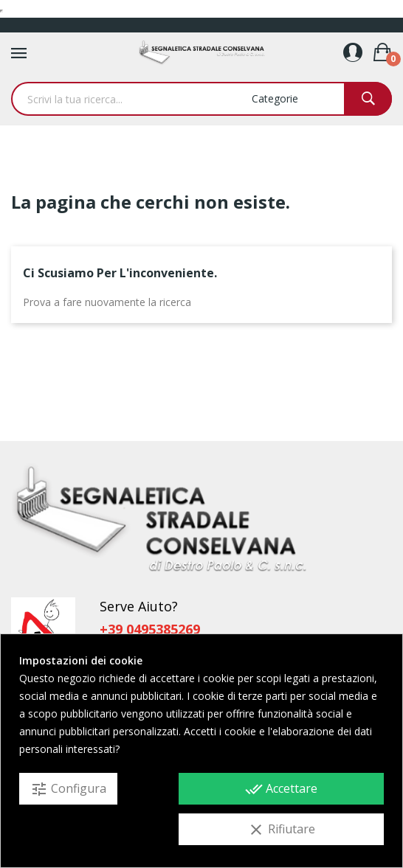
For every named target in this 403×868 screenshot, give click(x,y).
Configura (68, 789)
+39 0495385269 (150, 629)
